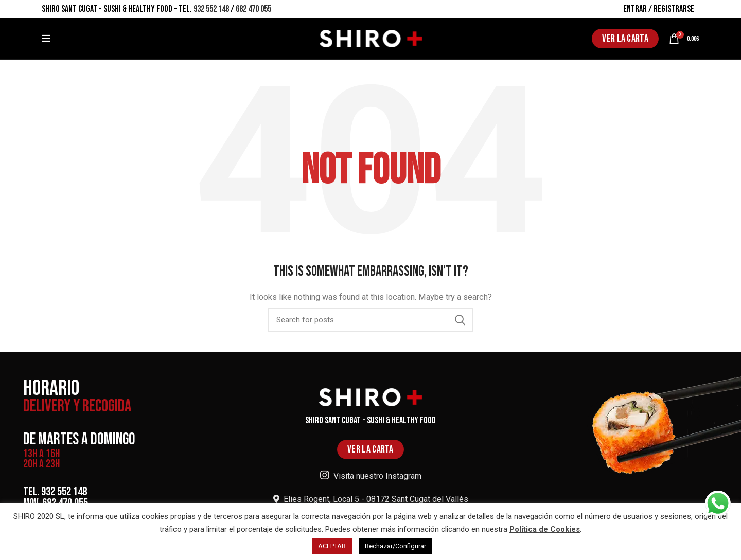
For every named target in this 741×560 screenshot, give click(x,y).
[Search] (370, 320)
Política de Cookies (545, 529)
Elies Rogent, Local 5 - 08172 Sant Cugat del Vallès (371, 499)
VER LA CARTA (625, 39)
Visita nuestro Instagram (371, 476)
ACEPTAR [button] (332, 546)
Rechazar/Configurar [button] (395, 546)
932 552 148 (211, 9)
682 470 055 (253, 9)
